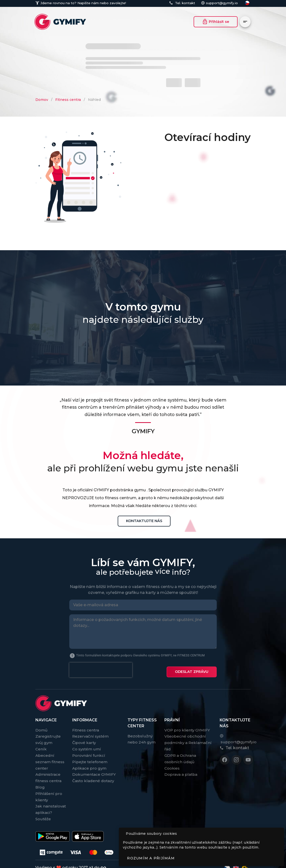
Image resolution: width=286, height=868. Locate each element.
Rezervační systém (90, 732)
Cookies (172, 764)
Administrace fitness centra (48, 774)
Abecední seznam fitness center (50, 758)
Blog (40, 783)
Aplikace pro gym (89, 764)
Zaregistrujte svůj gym (48, 736)
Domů (41, 726)
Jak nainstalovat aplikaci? (51, 805)
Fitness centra (68, 100)
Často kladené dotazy (93, 777)
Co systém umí (87, 745)
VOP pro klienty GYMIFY (187, 726)
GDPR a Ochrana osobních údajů (180, 755)
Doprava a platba (181, 770)
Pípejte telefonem (90, 758)
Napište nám (88, 3)
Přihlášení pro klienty (49, 793)
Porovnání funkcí (89, 752)
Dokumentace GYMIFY (94, 770)
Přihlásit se (216, 22)
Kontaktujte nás (144, 521)
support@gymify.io (222, 3)
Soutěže (43, 815)
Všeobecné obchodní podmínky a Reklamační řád (188, 739)
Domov (42, 100)
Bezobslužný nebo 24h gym (142, 735)
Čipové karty (84, 739)
